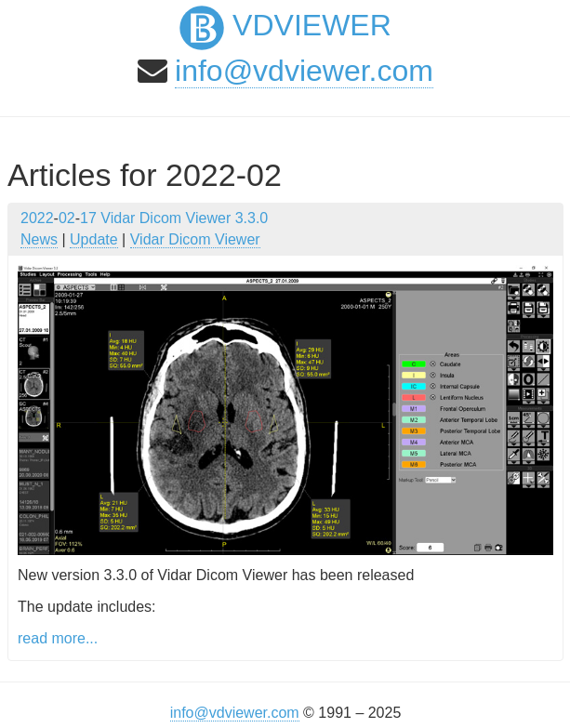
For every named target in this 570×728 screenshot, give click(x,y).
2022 (37, 218)
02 (67, 218)
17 (88, 218)
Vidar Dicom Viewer (195, 239)
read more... (58, 638)
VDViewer (285, 25)
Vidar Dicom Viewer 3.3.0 (184, 218)
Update (94, 239)
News (39, 239)
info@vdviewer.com (304, 71)
